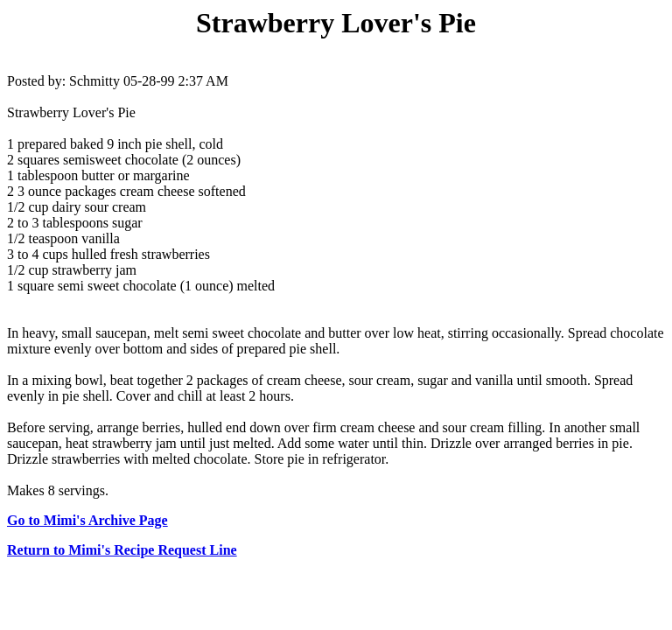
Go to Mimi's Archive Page (87, 520)
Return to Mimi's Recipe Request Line (122, 550)
